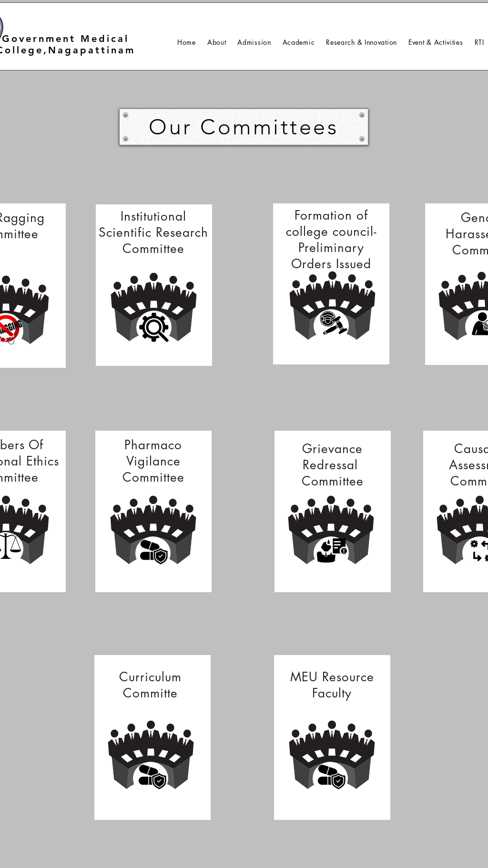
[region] (154, 285)
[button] (217, 42)
